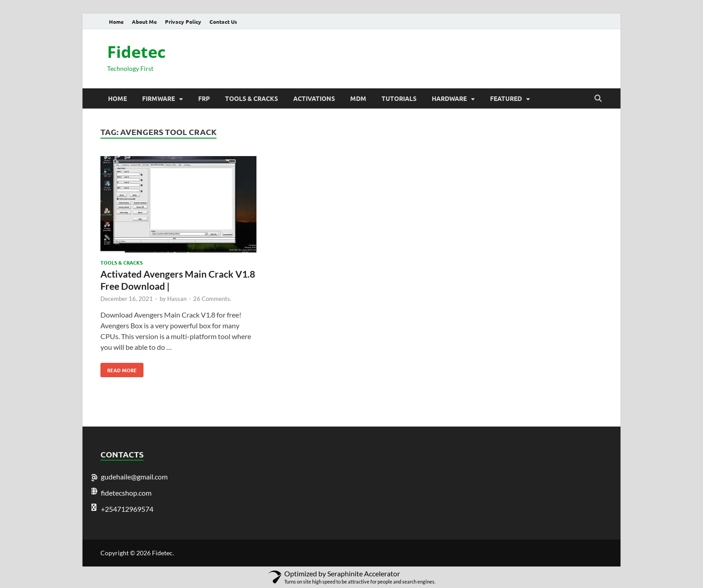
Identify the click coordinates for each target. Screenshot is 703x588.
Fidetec (137, 52)
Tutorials (399, 98)
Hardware (449, 98)
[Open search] (598, 99)
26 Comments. (212, 299)
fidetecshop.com (126, 493)
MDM (358, 98)
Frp (204, 98)
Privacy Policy (183, 22)
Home (116, 22)
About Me (144, 22)
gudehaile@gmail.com (134, 477)
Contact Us (223, 22)
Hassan (177, 299)
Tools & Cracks (252, 98)
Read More (119, 368)
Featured (506, 98)
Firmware (158, 98)
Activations (314, 98)
